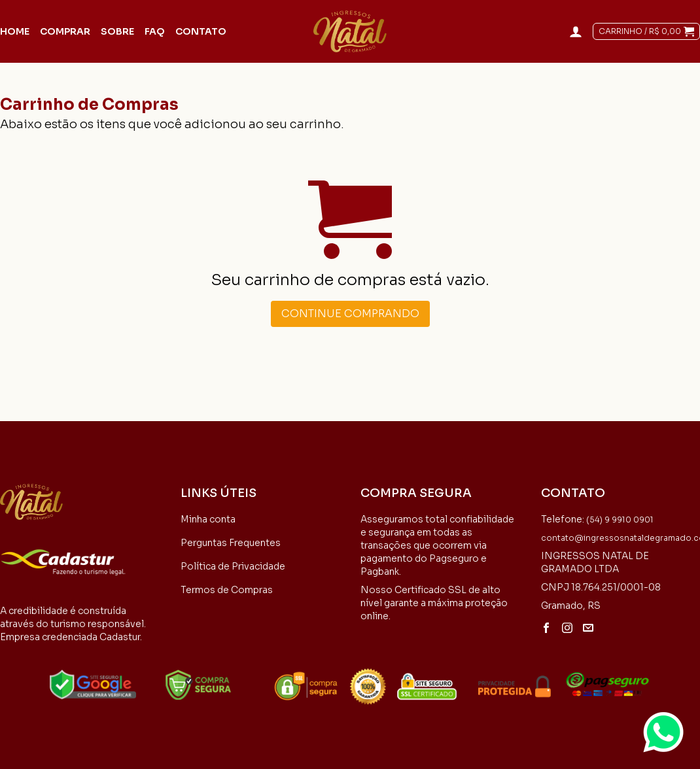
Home (15, 31)
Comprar (65, 31)
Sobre (117, 31)
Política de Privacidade (233, 566)
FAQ (155, 31)
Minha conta (208, 519)
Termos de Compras (227, 590)
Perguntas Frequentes (231, 543)
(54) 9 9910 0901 (620, 520)
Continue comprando (350, 314)
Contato (201, 31)
